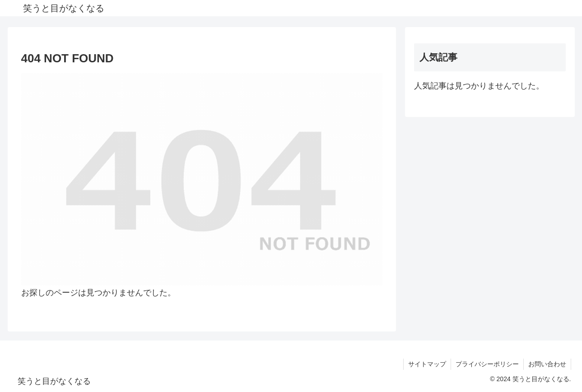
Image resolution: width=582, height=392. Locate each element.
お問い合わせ (547, 364)
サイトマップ (427, 364)
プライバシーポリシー (487, 364)
